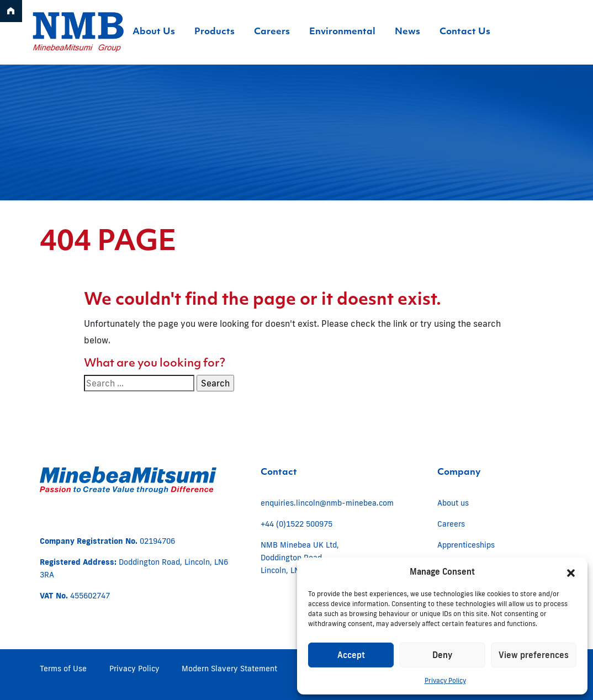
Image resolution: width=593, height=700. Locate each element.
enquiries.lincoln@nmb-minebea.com (327, 503)
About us (453, 503)
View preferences (534, 655)
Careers (451, 524)
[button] (571, 572)
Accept (351, 655)
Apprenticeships (466, 545)
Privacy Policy (445, 680)
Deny (442, 655)
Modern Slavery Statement (229, 669)
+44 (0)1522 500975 (296, 524)
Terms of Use (63, 669)
